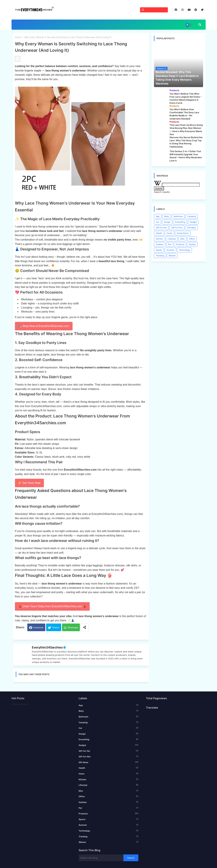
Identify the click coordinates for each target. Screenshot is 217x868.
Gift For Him (177, 228)
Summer (170, 250)
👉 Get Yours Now (29, 483)
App (158, 216)
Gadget (193, 222)
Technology (184, 250)
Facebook (38, 627)
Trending (160, 256)
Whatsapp (73, 627)
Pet (170, 244)
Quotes (192, 244)
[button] (200, 25)
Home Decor (183, 233)
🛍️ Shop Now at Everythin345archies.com (44, 326)
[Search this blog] (101, 858)
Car (157, 222)
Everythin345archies (47, 647)
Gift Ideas (191, 228)
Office (192, 239)
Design (167, 222)
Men (183, 239)
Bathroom (178, 216)
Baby (167, 216)
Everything (180, 222)
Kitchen (159, 239)
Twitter (56, 627)
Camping (192, 216)
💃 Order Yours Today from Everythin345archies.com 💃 (52, 606)
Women (172, 256)
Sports (159, 250)
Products (180, 244)
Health (159, 233)
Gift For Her (161, 228)
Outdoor (160, 244)
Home (18, 37)
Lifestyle (172, 239)
